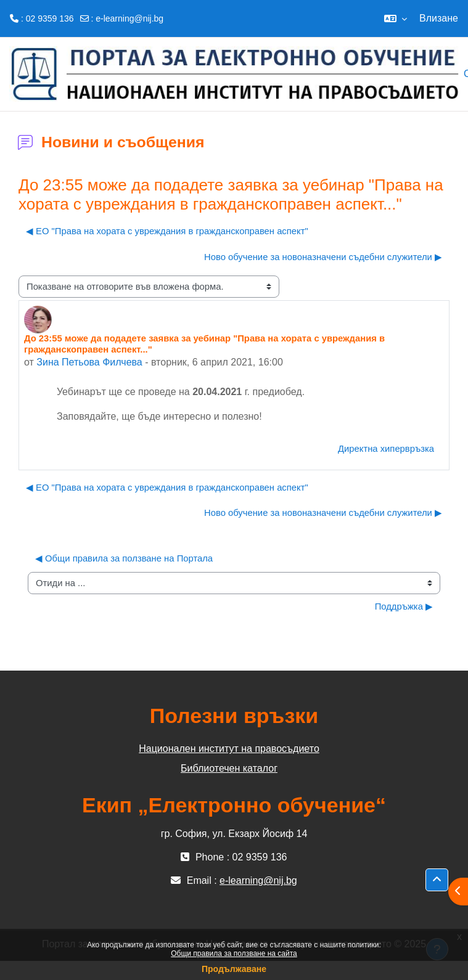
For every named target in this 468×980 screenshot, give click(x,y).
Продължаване (234, 969)
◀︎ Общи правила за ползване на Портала (124, 558)
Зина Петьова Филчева (89, 362)
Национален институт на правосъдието (229, 749)
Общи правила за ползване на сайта (234, 953)
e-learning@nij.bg (129, 18)
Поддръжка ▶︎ (404, 606)
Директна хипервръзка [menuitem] (386, 449)
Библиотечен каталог (229, 768)
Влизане (439, 18)
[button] (396, 18)
